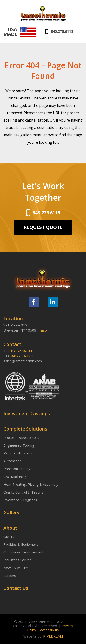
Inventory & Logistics (20, 500)
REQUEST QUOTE (43, 227)
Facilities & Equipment (21, 544)
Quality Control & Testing (23, 492)
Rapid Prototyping (18, 453)
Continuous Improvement (24, 552)
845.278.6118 (62, 31)
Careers (10, 576)
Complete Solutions (25, 429)
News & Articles (16, 568)
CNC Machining (15, 477)
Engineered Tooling (19, 445)
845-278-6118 (23, 351)
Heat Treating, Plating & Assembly (31, 484)
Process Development (21, 437)
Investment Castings (27, 414)
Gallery (11, 513)
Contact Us (16, 588)
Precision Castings (18, 469)
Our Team (11, 536)
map (43, 330)
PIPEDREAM (53, 636)
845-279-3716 (23, 356)
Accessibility (50, 630)
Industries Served (18, 560)
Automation (12, 461)
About (10, 528)
